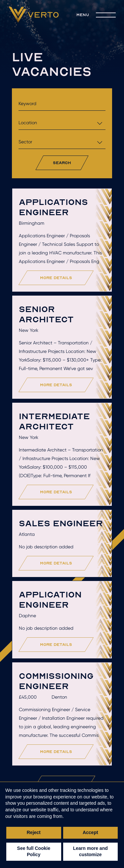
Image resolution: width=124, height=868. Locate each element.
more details (56, 278)
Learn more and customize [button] (90, 852)
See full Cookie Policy (34, 852)
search (62, 163)
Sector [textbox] (25, 142)
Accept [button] (90, 832)
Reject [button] (34, 832)
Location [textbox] (28, 123)
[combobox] (62, 123)
